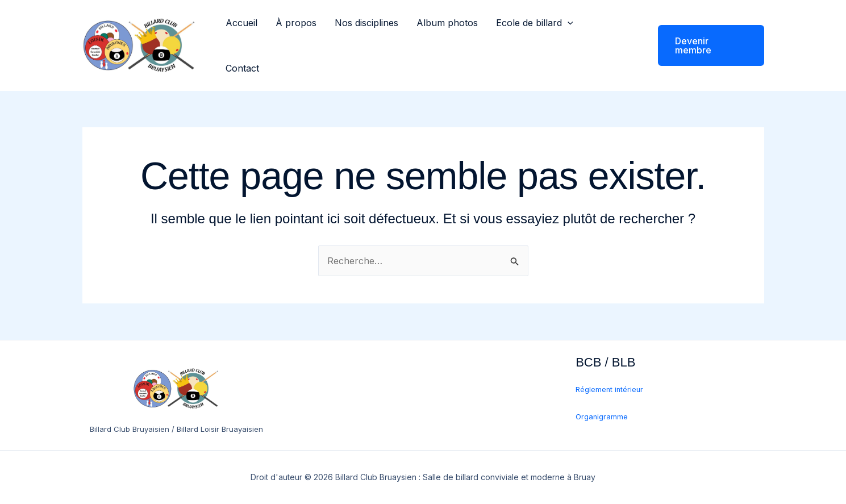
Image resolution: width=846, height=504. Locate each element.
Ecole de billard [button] (535, 23)
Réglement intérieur (609, 390)
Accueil (241, 23)
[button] (568, 23)
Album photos (447, 23)
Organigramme (602, 417)
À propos (296, 23)
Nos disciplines (366, 23)
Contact (242, 68)
